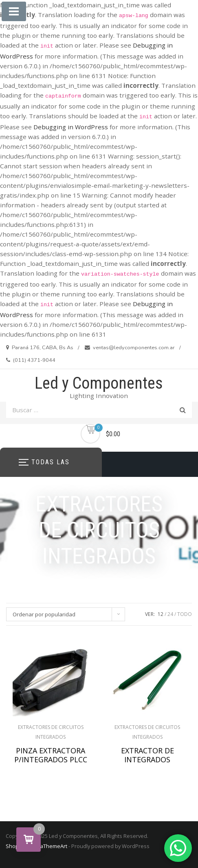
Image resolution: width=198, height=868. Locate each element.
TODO (185, 614)
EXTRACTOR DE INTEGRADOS (147, 755)
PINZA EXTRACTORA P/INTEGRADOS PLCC (51, 755)
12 (161, 614)
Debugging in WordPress (71, 127)
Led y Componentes (99, 383)
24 (170, 614)
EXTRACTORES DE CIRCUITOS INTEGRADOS (51, 732)
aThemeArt (54, 846)
